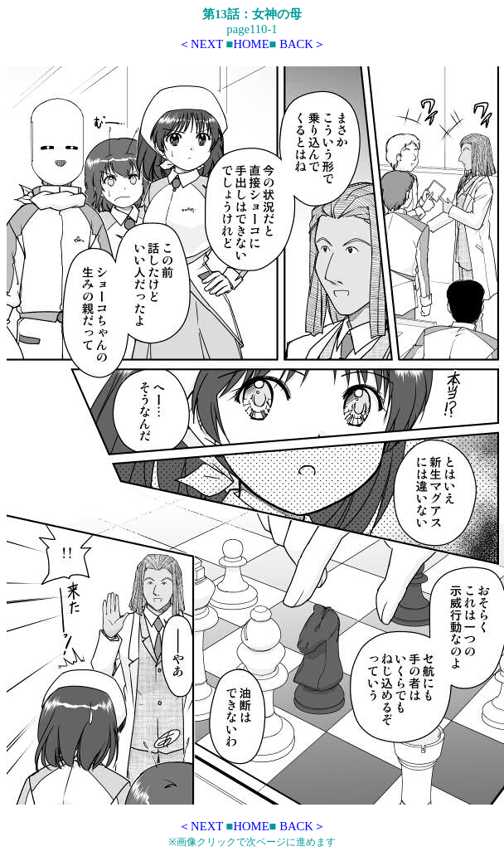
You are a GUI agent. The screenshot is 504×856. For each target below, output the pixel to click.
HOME (251, 44)
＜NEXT (201, 44)
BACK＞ (303, 44)
